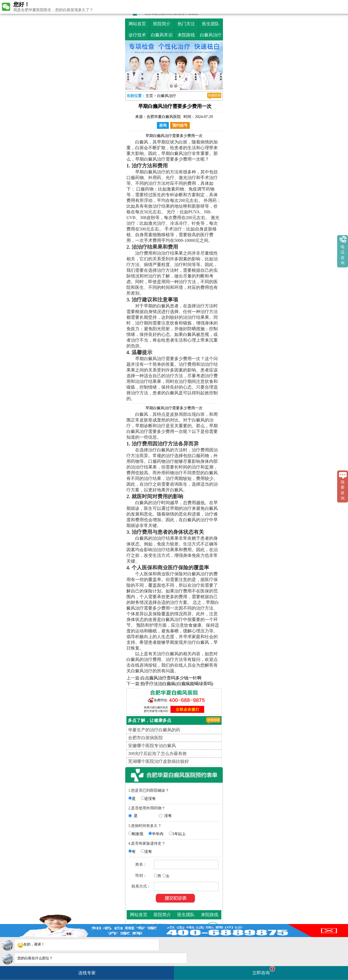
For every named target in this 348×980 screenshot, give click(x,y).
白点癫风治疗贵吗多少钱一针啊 (171, 678)
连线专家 (87, 973)
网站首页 (137, 24)
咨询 (163, 125)
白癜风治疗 (211, 35)
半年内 (158, 834)
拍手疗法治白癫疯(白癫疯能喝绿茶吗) (177, 684)
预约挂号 (180, 125)
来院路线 (186, 35)
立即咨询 (264, 971)
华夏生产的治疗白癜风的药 (154, 730)
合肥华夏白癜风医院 (164, 117)
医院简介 (162, 24)
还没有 (150, 799)
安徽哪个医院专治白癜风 (152, 746)
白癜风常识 (162, 35)
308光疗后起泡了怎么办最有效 (157, 753)
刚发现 (138, 834)
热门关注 (186, 24)
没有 (168, 816)
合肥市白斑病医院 (145, 738)
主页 (149, 96)
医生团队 (211, 24)
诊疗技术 (137, 35)
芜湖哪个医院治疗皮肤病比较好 (159, 761)
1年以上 (179, 834)
